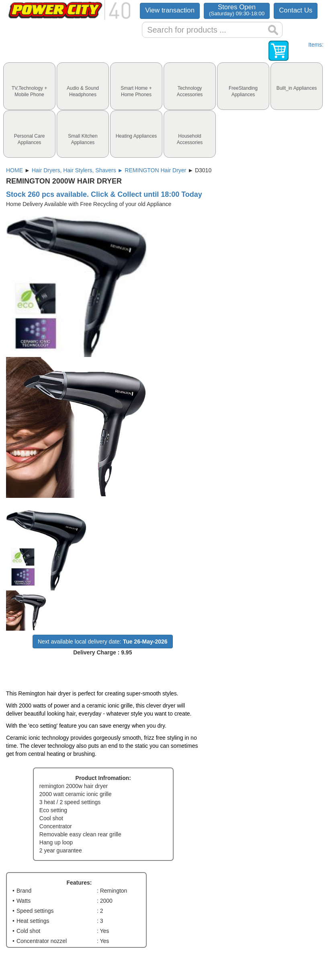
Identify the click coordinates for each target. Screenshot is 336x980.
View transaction (170, 10)
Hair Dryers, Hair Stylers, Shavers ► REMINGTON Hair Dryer (109, 170)
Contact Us (296, 10)
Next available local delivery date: (103, 642)
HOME (14, 170)
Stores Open (237, 10)
